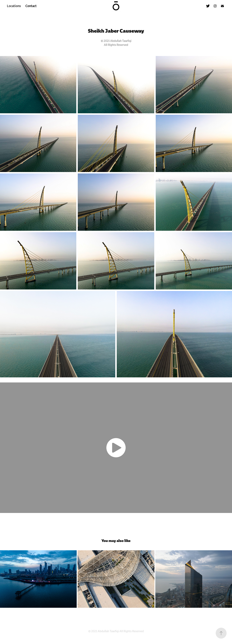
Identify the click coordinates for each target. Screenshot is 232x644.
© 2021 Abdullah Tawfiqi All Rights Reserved (116, 631)
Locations (14, 6)
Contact (31, 6)
